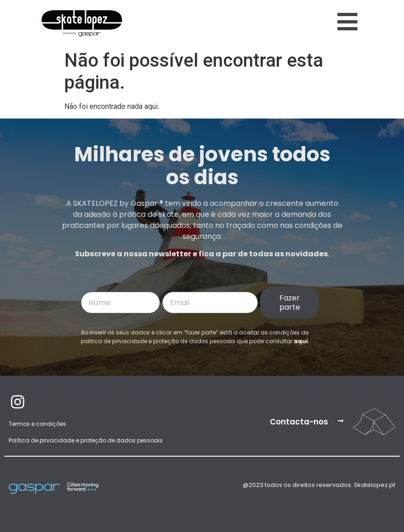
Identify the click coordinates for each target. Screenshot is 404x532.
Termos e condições (37, 424)
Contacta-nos (299, 422)
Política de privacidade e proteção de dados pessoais (86, 440)
